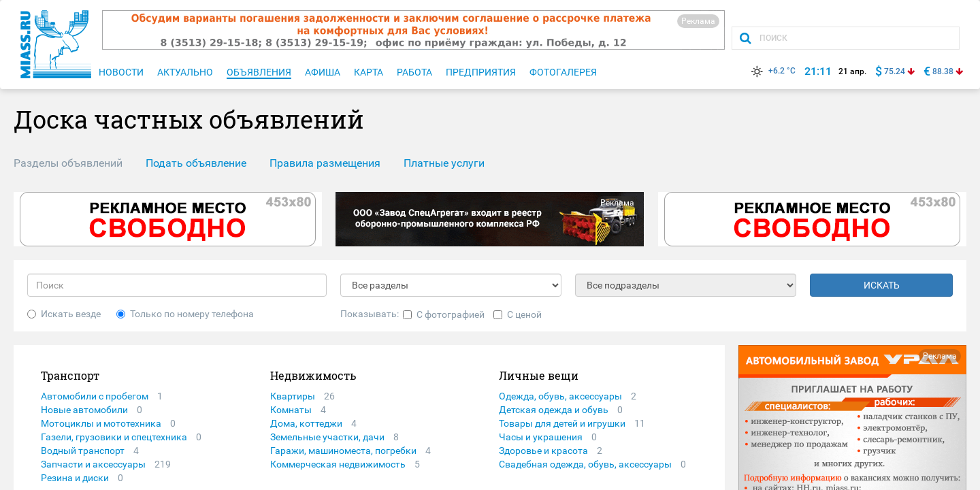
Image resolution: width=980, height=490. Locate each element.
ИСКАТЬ (882, 285)
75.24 (895, 71)
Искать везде (64, 314)
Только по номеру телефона (185, 314)
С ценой (518, 314)
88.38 (943, 71)
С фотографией (444, 314)
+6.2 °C (772, 71)
